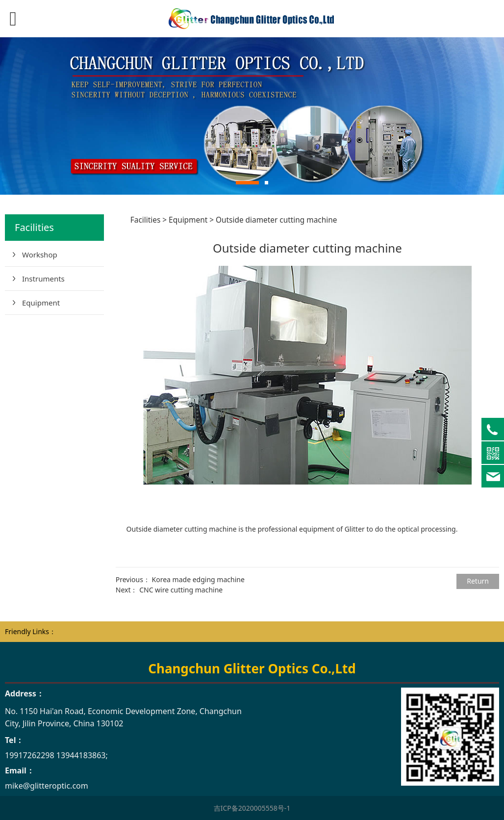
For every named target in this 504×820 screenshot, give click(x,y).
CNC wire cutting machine (181, 590)
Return (478, 581)
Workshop (40, 255)
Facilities (146, 220)
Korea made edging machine (198, 579)
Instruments (43, 279)
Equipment (41, 303)
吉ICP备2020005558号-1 (252, 808)
